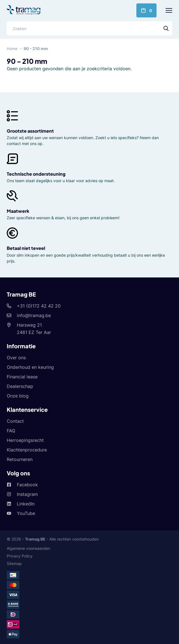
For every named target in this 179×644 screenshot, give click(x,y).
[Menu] (169, 10)
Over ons (16, 358)
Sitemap (14, 563)
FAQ (11, 431)
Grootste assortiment (30, 131)
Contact (15, 421)
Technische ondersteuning (36, 174)
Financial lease (22, 377)
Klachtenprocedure (27, 450)
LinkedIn (26, 504)
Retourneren (20, 459)
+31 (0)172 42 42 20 (39, 306)
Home (12, 48)
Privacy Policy (20, 556)
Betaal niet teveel (26, 248)
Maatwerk (18, 211)
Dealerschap (20, 386)
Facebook (27, 485)
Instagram (27, 494)
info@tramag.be (34, 315)
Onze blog (18, 396)
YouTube (26, 513)
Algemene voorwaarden (28, 548)
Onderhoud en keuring (30, 367)
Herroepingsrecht (25, 440)
